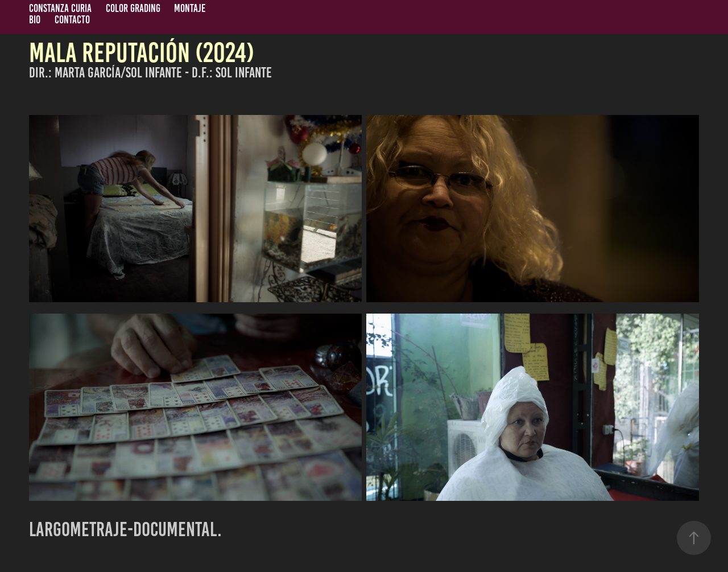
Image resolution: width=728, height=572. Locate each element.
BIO (35, 20)
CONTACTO (72, 20)
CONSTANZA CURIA (60, 8)
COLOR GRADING (133, 8)
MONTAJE (190, 8)
